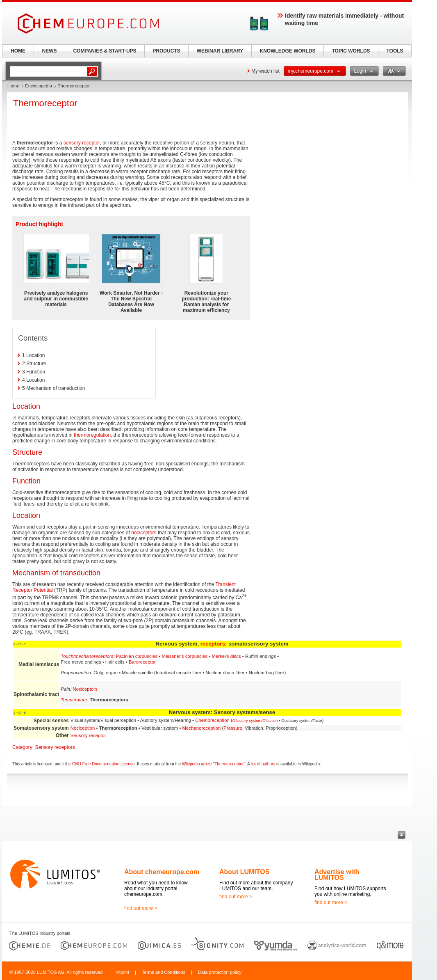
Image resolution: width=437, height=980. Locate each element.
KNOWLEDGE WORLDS (288, 51)
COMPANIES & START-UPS (105, 51)
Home (13, 86)
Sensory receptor (88, 735)
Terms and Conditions (164, 972)
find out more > (141, 908)
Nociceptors (85, 689)
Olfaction (270, 720)
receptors (213, 644)
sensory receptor (82, 143)
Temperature (74, 700)
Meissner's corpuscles (184, 656)
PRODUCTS (166, 51)
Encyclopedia (38, 86)
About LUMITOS (244, 872)
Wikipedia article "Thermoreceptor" (214, 764)
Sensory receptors (55, 747)
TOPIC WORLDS (351, 51)
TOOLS (395, 51)
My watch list (265, 71)
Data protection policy (220, 972)
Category (22, 747)
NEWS (50, 51)
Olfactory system (247, 720)
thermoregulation (92, 435)
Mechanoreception (202, 728)
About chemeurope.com (162, 872)
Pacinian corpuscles (137, 656)
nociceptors (144, 533)
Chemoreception (212, 720)
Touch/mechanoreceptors (87, 656)
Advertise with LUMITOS (337, 875)
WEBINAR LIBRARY (220, 51)
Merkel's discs (226, 656)
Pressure (233, 728)
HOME (18, 51)
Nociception (83, 728)
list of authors (263, 764)
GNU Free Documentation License (104, 764)
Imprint (122, 972)
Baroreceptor (142, 662)
